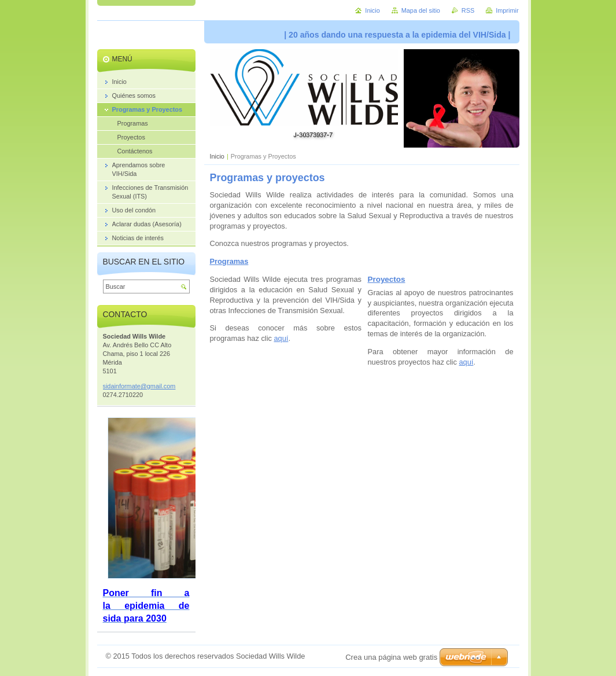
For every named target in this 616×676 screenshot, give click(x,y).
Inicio (217, 156)
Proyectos (387, 279)
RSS (468, 10)
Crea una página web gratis (391, 657)
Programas (229, 261)
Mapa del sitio (421, 10)
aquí (281, 338)
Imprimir (507, 10)
